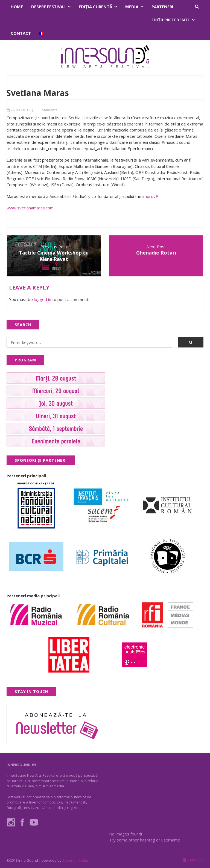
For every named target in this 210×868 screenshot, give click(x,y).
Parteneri (162, 7)
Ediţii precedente (171, 20)
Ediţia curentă (95, 7)
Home (17, 7)
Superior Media (75, 860)
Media (132, 7)
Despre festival (48, 7)
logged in (43, 299)
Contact (21, 33)
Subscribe (193, 860)
